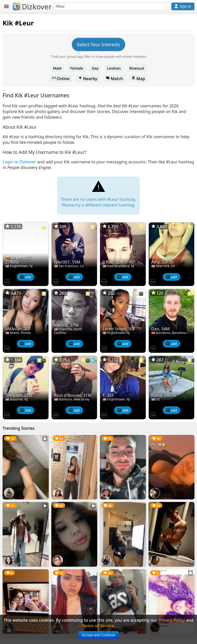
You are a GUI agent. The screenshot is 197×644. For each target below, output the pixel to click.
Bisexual (137, 68)
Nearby (88, 79)
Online (61, 79)
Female (77, 68)
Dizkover (32, 7)
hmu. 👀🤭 (158, 445)
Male (57, 68)
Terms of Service (98, 626)
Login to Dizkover (19, 162)
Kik (8, 23)
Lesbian (114, 68)
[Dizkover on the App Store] (7, 281)
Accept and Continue (98, 635)
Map (138, 79)
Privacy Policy (172, 620)
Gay (95, 68)
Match (114, 79)
